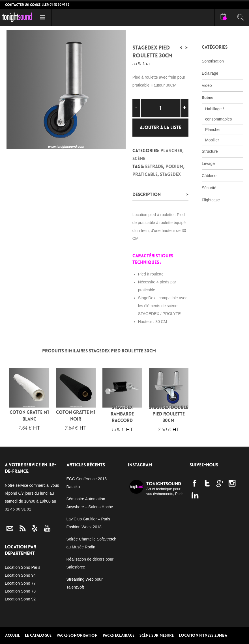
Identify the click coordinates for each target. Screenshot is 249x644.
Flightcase (211, 200)
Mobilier (212, 140)
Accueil (12, 635)
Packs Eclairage (119, 635)
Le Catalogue (38, 635)
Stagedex (170, 174)
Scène (139, 159)
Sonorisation (213, 61)
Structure (210, 151)
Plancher (171, 151)
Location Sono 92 (20, 599)
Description (147, 194)
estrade (154, 166)
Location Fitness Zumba (203, 635)
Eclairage (210, 73)
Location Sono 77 (20, 583)
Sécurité (209, 188)
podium (174, 166)
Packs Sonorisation (77, 635)
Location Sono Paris (22, 567)
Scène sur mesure (157, 635)
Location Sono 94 (20, 575)
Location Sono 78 (20, 591)
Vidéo (207, 85)
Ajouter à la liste (160, 127)
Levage (208, 163)
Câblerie (209, 176)
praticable (145, 174)
